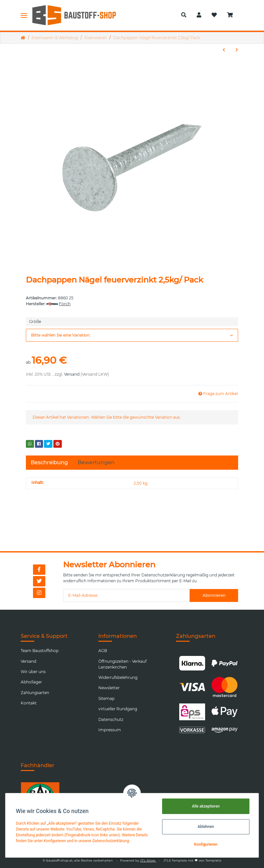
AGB (103, 651)
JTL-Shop (148, 860)
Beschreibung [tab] (49, 462)
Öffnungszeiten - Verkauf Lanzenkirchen (122, 664)
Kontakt (29, 703)
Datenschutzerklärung (163, 575)
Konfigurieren (206, 844)
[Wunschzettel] (214, 15)
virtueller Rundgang (118, 709)
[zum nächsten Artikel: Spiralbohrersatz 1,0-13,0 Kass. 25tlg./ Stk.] (237, 50)
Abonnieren (214, 595)
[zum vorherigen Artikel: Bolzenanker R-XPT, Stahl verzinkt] (224, 50)
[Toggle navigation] (24, 15)
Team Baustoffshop (40, 651)
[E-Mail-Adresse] (126, 595)
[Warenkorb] (233, 15)
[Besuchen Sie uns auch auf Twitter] (39, 581)
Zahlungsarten (35, 693)
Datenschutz (111, 719)
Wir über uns (33, 672)
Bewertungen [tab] (96, 462)
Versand (72, 374)
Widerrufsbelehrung (118, 677)
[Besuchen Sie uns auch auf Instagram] (39, 593)
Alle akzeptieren (206, 806)
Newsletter (109, 688)
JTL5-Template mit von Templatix (192, 860)
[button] (184, 15)
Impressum (110, 730)
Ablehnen (206, 827)
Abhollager (31, 682)
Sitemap (106, 698)
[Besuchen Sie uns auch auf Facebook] (39, 570)
